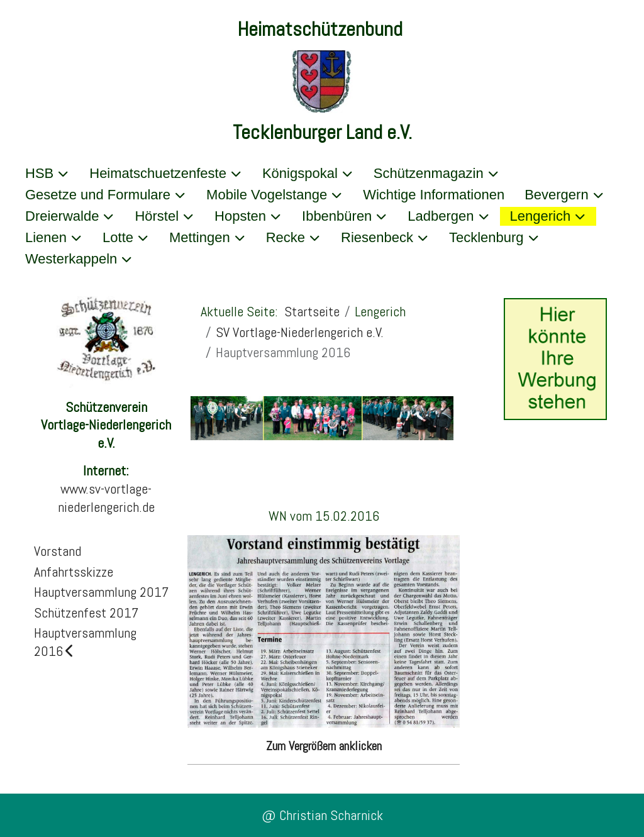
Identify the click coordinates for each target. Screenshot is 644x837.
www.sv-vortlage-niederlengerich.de (106, 498)
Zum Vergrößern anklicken (324, 746)
